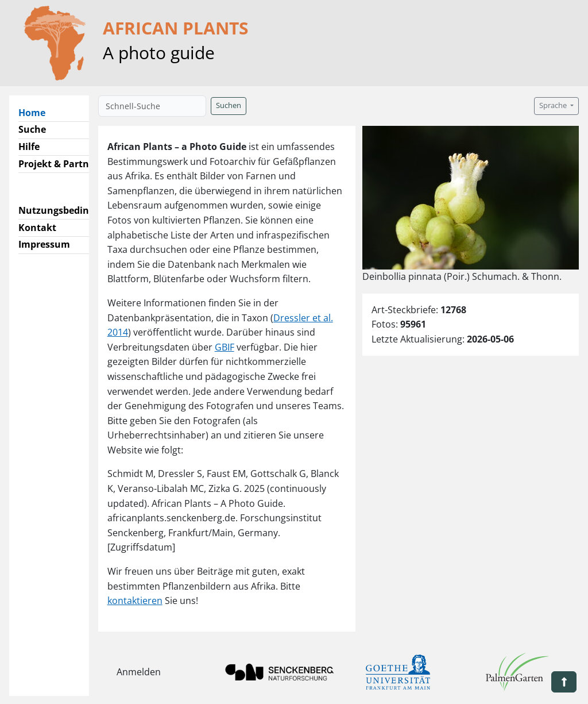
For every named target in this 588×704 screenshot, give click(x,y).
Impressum (44, 244)
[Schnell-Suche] (152, 106)
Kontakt (37, 228)
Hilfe (29, 147)
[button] (564, 682)
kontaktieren (135, 601)
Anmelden (139, 672)
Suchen (229, 105)
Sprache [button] (554, 105)
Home (36, 112)
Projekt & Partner (58, 164)
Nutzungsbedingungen (71, 210)
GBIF (225, 347)
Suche (32, 129)
